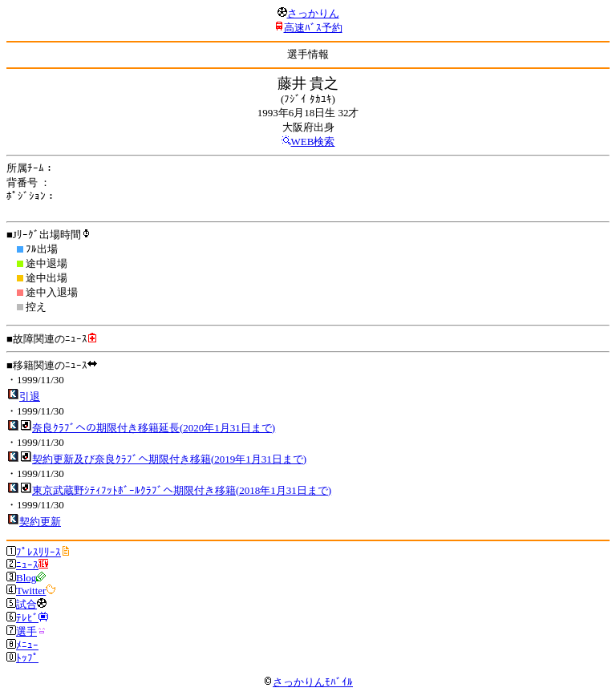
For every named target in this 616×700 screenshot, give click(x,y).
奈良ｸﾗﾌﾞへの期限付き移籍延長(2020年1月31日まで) (154, 428)
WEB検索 (313, 142)
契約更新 (40, 522)
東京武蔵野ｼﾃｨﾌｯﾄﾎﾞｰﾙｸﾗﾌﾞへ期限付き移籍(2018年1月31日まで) (182, 490)
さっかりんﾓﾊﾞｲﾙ (308, 682)
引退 (30, 397)
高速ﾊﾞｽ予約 (313, 28)
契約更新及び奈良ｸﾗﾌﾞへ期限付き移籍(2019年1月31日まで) (169, 459)
